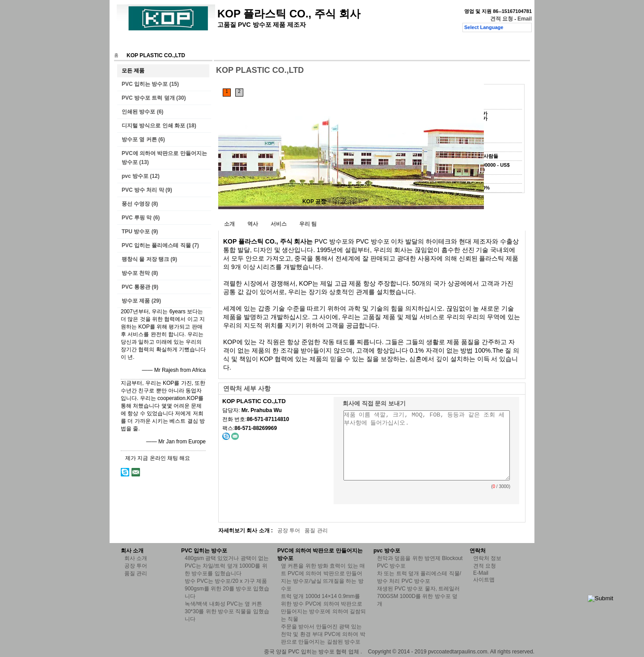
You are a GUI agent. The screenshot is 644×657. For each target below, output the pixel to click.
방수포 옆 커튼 (139, 139)
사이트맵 (484, 580)
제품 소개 (155, 43)
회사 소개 (191, 43)
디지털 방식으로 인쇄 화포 (153, 126)
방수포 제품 (136, 301)
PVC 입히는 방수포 (145, 84)
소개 (229, 224)
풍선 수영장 (136, 204)
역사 (253, 224)
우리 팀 (308, 224)
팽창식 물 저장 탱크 (145, 259)
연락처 (297, 43)
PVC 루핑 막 (137, 218)
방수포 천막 (136, 273)
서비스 (279, 224)
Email (525, 19)
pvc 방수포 (135, 176)
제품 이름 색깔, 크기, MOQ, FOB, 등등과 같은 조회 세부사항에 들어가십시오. (427, 445)
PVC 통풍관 (136, 287)
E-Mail (481, 573)
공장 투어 (228, 43)
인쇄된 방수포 (138, 112)
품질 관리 (264, 43)
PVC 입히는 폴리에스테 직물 (156, 245)
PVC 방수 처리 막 (143, 190)
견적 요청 (502, 19)
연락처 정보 (487, 558)
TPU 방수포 (136, 232)
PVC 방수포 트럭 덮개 (148, 98)
